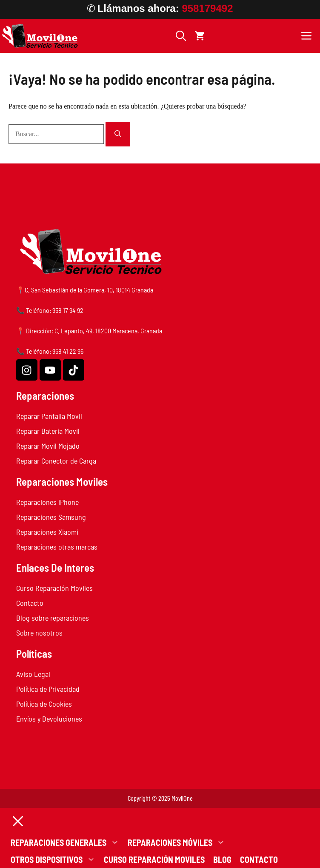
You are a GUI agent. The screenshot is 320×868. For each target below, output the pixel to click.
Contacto (259, 859)
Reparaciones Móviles (179, 842)
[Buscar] (118, 134)
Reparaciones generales (67, 842)
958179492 (207, 8)
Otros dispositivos (55, 859)
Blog (222, 859)
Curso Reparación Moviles (154, 859)
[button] (181, 36)
